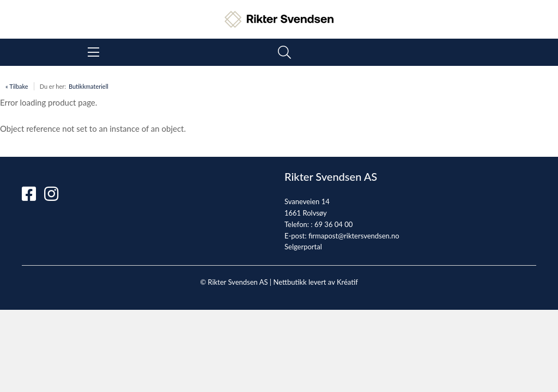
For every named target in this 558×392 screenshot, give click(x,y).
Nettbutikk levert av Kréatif (315, 282)
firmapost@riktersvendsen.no (354, 236)
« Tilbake (17, 86)
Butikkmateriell (89, 86)
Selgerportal (303, 247)
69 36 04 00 (333, 224)
